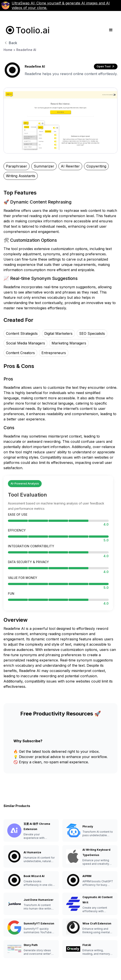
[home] (27, 30)
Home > (9, 50)
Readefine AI (26, 50)
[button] (111, 30)
